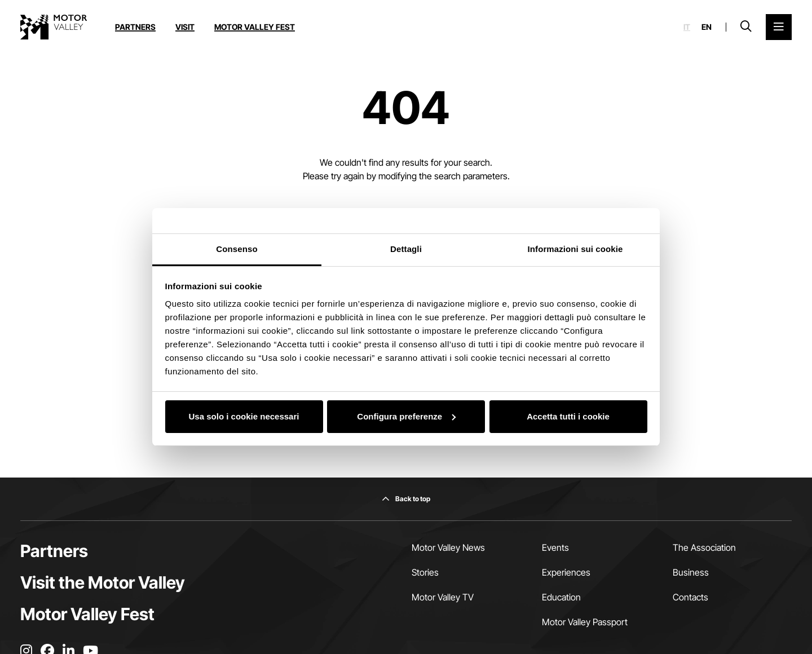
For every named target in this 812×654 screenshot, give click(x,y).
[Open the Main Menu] (779, 27)
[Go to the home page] (54, 27)
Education (561, 597)
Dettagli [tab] (406, 249)
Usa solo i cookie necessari (244, 416)
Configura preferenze (406, 416)
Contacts (690, 597)
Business (691, 572)
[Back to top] (406, 499)
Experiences (566, 572)
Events (555, 547)
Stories (425, 572)
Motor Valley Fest (255, 27)
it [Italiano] (687, 27)
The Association (704, 547)
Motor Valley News (448, 547)
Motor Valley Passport (585, 622)
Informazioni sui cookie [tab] (575, 249)
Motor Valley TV (443, 597)
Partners (135, 27)
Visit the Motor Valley (103, 582)
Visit (185, 27)
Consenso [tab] (237, 249)
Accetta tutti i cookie (568, 416)
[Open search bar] (746, 27)
